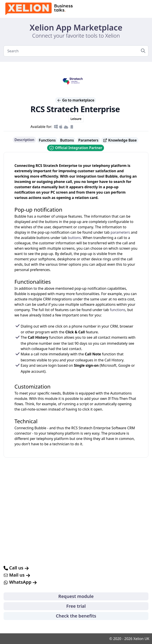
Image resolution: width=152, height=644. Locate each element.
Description (24, 140)
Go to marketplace (76, 100)
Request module (76, 596)
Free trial (76, 606)
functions (118, 310)
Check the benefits (76, 616)
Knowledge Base (120, 140)
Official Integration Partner (76, 148)
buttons (74, 238)
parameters (120, 232)
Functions (47, 140)
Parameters (88, 140)
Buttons (67, 140)
